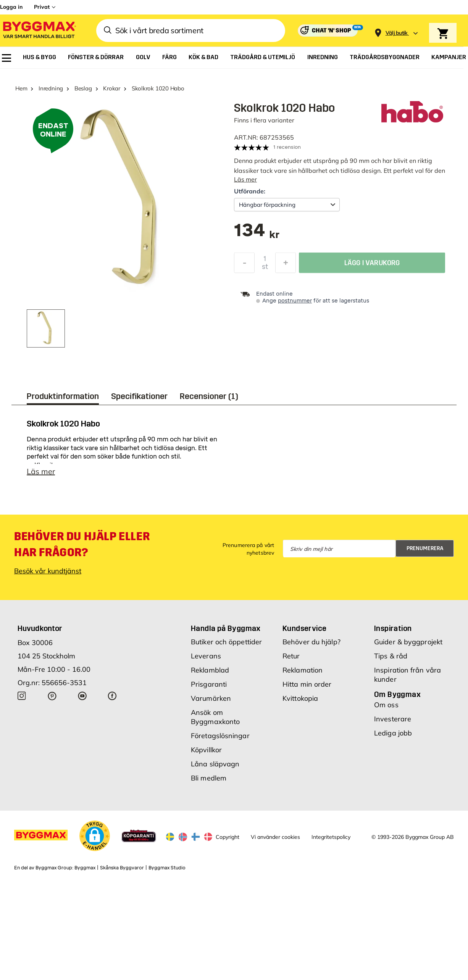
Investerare (393, 723)
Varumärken (211, 702)
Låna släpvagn (215, 768)
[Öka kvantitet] (286, 265)
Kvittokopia (300, 702)
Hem (21, 88)
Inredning (51, 88)
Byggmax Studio (167, 872)
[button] (95, 840)
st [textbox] (265, 269)
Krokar (112, 88)
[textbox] (257, 234)
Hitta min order (307, 688)
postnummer (295, 301)
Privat (42, 7)
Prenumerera (425, 552)
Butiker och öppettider (226, 646)
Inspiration (393, 632)
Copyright (228, 841)
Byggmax (85, 872)
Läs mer (245, 179)
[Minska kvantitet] (244, 265)
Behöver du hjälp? (311, 646)
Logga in (11, 7)
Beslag (83, 88)
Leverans (206, 660)
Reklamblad (210, 674)
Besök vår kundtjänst (48, 575)
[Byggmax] (39, 31)
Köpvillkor (206, 754)
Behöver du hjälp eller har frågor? (82, 548)
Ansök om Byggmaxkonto (215, 721)
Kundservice (304, 632)
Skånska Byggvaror (122, 872)
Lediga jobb (393, 737)
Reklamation (303, 674)
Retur (291, 660)
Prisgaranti (209, 688)
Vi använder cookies (275, 841)
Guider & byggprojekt (408, 646)
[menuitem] (6, 58)
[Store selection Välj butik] (397, 33)
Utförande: (250, 191)
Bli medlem (209, 782)
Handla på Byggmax (226, 632)
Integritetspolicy (331, 841)
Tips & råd (391, 660)
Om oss (386, 709)
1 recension (287, 147)
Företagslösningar (220, 739)
